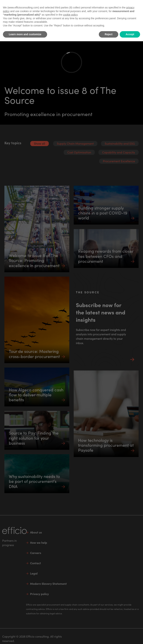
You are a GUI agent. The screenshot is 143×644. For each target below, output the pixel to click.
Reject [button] (109, 34)
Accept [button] (130, 34)
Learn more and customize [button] (25, 34)
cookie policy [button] (70, 15)
